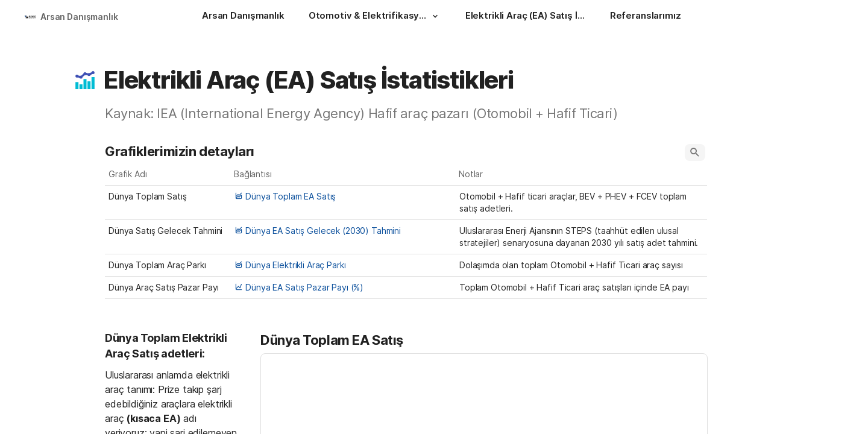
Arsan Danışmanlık (79, 17)
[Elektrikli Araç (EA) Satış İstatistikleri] (526, 17)
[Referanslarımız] (646, 17)
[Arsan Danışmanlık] (243, 17)
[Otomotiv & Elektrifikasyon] (375, 17)
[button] (435, 16)
